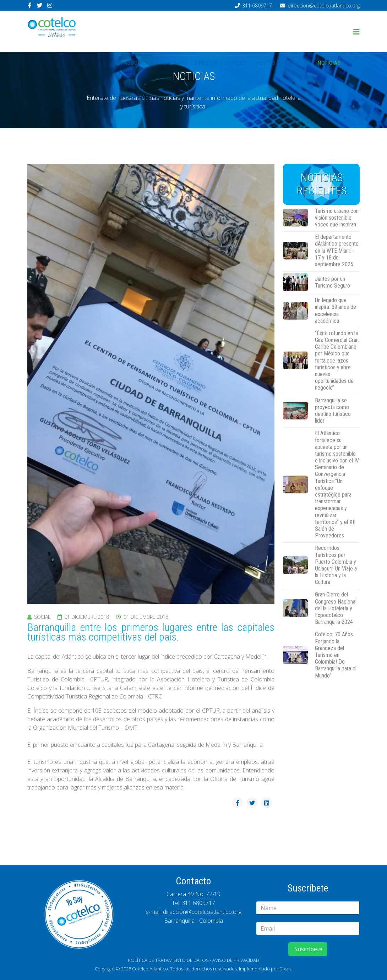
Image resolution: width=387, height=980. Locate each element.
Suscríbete (308, 949)
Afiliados (175, 63)
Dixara (286, 969)
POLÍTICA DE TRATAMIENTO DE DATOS (168, 960)
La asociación (135, 63)
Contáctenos (134, 98)
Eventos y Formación (282, 63)
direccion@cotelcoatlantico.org (324, 6)
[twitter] (39, 5)
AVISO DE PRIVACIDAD (236, 960)
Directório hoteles (220, 63)
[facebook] (30, 5)
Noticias (329, 63)
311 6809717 (257, 6)
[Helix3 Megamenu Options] (356, 32)
